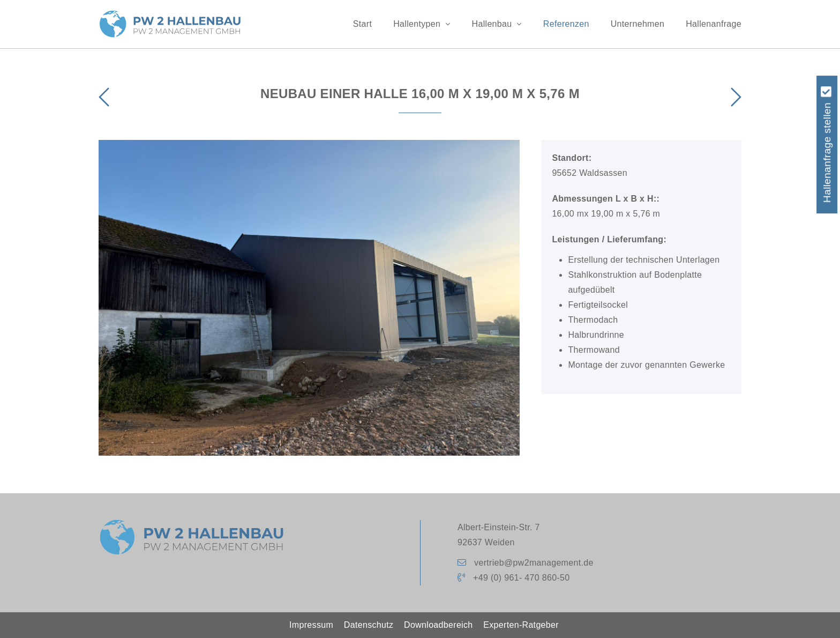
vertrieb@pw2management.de (534, 563)
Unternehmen (637, 24)
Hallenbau (497, 24)
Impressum (311, 625)
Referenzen (566, 24)
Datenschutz (369, 625)
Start (362, 24)
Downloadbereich (438, 625)
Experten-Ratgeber (521, 625)
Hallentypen (422, 24)
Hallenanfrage (714, 24)
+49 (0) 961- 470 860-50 (521, 578)
